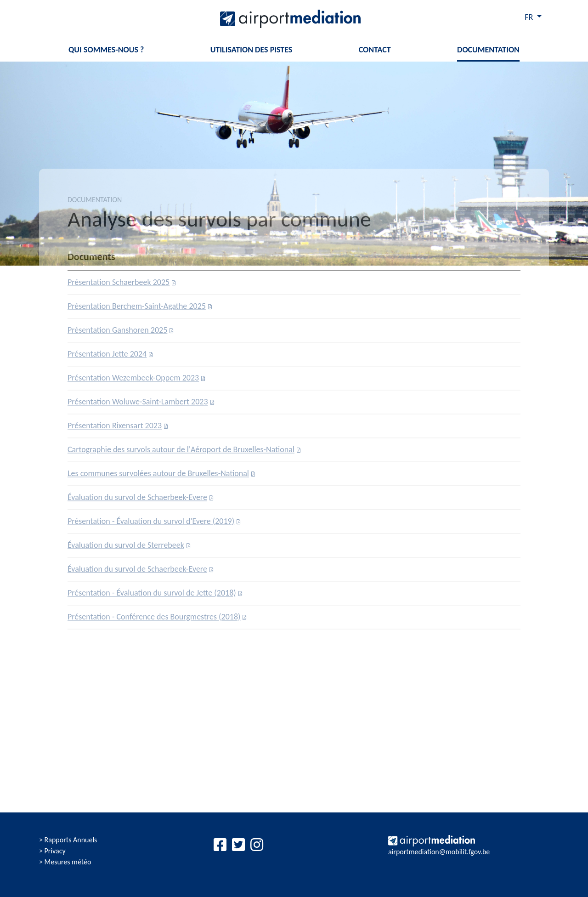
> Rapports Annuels (68, 840)
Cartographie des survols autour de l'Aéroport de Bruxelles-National (181, 452)
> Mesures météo (65, 862)
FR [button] (530, 17)
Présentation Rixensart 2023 (115, 428)
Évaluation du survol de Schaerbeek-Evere (137, 500)
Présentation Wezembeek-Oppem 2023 (133, 380)
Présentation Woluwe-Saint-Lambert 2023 (138, 404)
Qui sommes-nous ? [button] (106, 50)
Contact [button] (375, 50)
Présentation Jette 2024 (107, 356)
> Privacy (52, 851)
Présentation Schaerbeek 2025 (119, 284)
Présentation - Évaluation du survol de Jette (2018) (152, 595)
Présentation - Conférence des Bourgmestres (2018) (154, 619)
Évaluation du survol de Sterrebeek (126, 547)
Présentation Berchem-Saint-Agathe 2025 (137, 308)
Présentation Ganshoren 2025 (117, 332)
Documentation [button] (488, 50)
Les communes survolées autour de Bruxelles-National (158, 476)
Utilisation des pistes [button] (252, 50)
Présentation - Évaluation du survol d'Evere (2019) (151, 523)
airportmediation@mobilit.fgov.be (439, 852)
